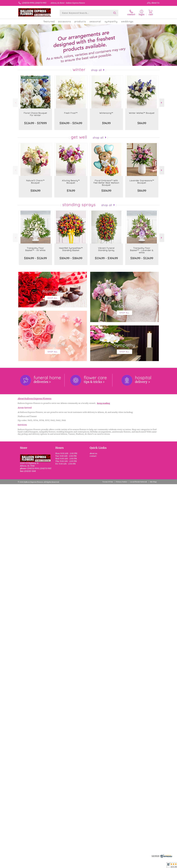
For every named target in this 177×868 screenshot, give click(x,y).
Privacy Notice (122, 482)
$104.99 (35, 191)
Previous (15, 103)
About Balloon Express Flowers (35, 399)
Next (162, 103)
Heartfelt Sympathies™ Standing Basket (71, 249)
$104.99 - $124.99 (35, 258)
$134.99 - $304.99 (106, 258)
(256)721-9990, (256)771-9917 (34, 3)
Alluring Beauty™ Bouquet (71, 182)
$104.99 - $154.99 (71, 123)
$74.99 (71, 191)
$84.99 (142, 123)
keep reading (104, 403)
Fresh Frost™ (71, 113)
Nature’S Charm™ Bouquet (35, 182)
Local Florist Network (139, 482)
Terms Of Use (108, 482)
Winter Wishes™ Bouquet (142, 113)
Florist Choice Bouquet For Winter (35, 114)
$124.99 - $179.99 (35, 123)
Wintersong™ (106, 113)
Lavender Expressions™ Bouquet (142, 182)
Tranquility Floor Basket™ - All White (35, 249)
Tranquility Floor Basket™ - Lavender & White (142, 250)
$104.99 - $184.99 (71, 258)
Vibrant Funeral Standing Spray (106, 249)
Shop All (97, 70)
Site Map (153, 482)
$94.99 (106, 123)
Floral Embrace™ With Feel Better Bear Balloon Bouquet (106, 183)
